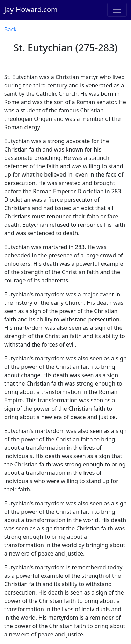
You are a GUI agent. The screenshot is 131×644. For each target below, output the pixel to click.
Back (10, 29)
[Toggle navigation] (117, 10)
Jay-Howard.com (31, 10)
